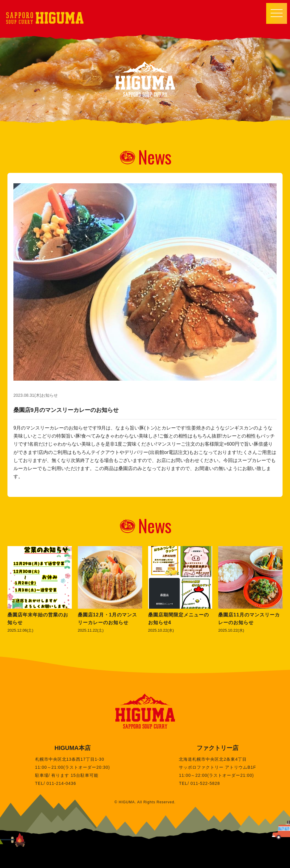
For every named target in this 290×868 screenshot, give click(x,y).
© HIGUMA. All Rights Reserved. (145, 802)
